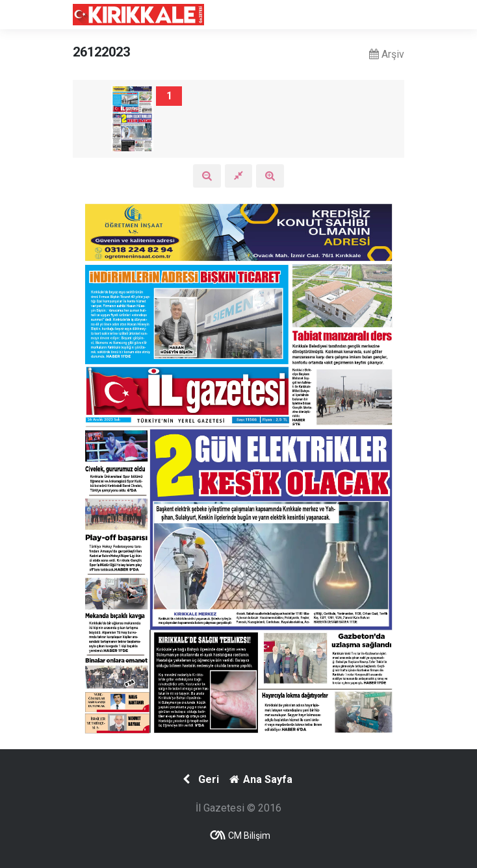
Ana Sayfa (260, 779)
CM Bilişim (249, 836)
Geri (199, 779)
